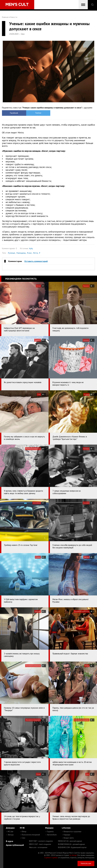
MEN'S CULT (40, 844)
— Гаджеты (49, 832)
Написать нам (86, 863)
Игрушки (49, 828)
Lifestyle (66, 828)
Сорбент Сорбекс (51, 858)
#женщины (21, 253)
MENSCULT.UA (70, 841)
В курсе (10, 841)
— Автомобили (51, 835)
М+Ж (22, 828)
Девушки (10, 828)
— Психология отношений (30, 835)
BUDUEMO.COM (72, 847)
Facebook (14, 113)
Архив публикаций (15, 845)
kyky (31, 248)
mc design (73, 855)
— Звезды (10, 835)
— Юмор (23, 832)
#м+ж (35, 253)
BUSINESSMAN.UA (71, 844)
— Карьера (66, 835)
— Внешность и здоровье (72, 832)
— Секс (23, 838)
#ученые (12, 253)
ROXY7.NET (41, 841)
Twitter (37, 113)
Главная (5, 17)
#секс (29, 253)
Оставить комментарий (36, 261)
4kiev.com (38, 847)
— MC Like (10, 832)
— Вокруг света (68, 838)
